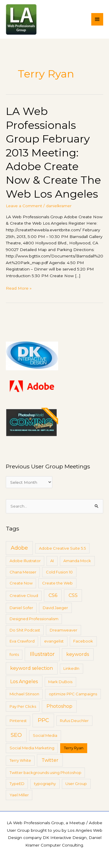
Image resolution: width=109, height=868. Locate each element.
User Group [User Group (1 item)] (76, 784)
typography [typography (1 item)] (45, 784)
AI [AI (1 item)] (52, 561)
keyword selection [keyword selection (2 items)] (32, 668)
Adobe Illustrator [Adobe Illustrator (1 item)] (25, 561)
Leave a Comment (24, 206)
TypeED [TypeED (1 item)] (17, 784)
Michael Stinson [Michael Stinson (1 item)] (24, 694)
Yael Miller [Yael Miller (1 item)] (19, 795)
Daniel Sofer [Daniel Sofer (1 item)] (21, 608)
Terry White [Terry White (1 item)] (20, 760)
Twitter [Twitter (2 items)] (50, 760)
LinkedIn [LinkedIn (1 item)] (71, 668)
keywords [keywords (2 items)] (78, 654)
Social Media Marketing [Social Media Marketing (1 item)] (32, 748)
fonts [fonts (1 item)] (14, 654)
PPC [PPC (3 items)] (43, 720)
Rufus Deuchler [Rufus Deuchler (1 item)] (74, 721)
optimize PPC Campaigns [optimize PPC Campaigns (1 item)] (73, 694)
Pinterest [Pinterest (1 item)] (18, 721)
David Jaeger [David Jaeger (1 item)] (55, 608)
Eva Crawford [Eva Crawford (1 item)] (22, 641)
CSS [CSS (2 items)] (73, 595)
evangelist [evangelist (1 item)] (54, 641)
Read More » (19, 288)
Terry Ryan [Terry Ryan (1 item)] (74, 748)
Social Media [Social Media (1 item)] (45, 735)
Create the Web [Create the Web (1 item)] (57, 583)
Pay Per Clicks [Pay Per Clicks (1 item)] (23, 706)
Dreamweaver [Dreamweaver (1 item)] (64, 630)
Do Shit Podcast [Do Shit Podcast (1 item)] (25, 630)
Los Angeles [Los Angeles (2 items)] (24, 682)
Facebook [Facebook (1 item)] (83, 641)
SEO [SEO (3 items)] (16, 735)
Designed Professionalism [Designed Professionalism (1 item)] (34, 619)
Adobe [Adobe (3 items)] (19, 548)
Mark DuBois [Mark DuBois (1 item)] (60, 682)
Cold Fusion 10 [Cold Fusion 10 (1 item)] (59, 572)
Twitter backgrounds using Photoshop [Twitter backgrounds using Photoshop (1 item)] (45, 773)
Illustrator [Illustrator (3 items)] (42, 654)
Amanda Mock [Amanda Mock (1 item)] (77, 561)
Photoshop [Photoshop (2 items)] (59, 706)
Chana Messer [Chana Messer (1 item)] (23, 572)
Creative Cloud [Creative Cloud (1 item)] (24, 595)
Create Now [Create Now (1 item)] (21, 583)
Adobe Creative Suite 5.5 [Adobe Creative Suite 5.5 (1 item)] (62, 548)
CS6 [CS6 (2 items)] (53, 595)
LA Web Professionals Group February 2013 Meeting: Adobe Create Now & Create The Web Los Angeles (53, 153)
